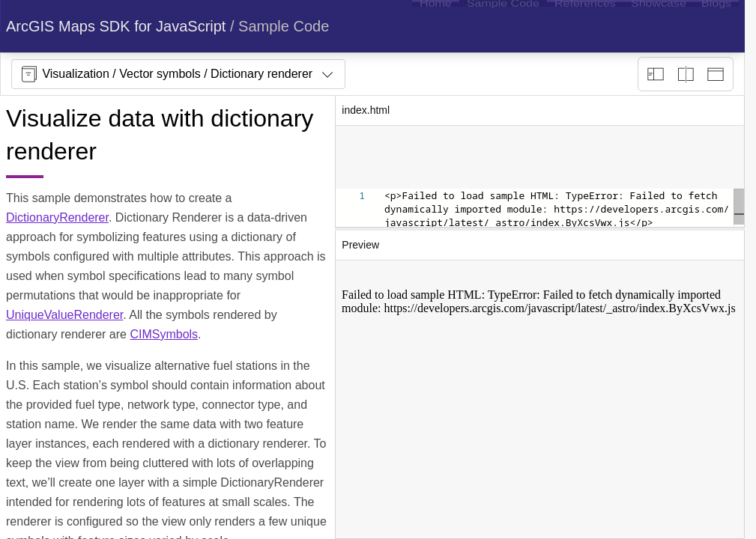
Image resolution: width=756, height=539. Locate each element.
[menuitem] (436, 26)
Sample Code (284, 26)
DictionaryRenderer (57, 217)
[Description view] (656, 74)
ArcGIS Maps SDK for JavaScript (116, 26)
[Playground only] (686, 74)
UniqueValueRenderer (64, 315)
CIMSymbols (164, 334)
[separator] (540, 229)
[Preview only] (716, 74)
